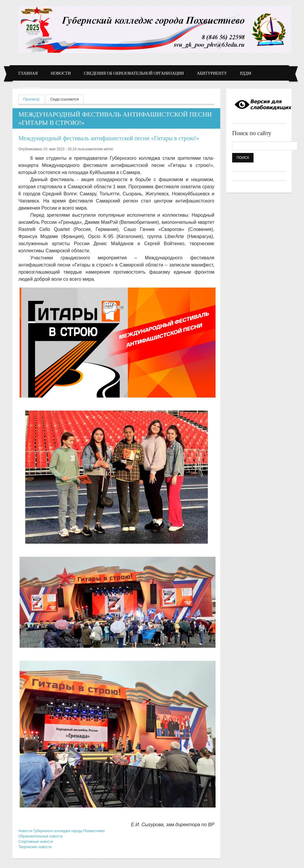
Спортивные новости (36, 842)
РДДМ (246, 73)
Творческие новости (35, 847)
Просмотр (34, 99)
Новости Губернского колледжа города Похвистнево (62, 831)
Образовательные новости (41, 836)
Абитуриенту (212, 73)
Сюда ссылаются (65, 99)
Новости (61, 73)
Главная (28, 73)
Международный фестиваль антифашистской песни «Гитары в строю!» (109, 138)
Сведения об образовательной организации (134, 73)
